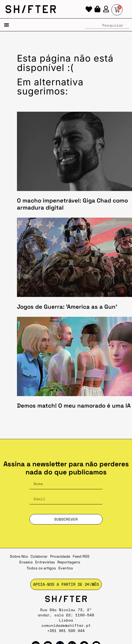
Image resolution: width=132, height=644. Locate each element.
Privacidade (60, 556)
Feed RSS (81, 556)
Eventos (66, 568)
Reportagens (69, 562)
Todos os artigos (41, 568)
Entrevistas (45, 562)
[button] (7, 25)
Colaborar (39, 556)
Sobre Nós (19, 556)
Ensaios (26, 562)
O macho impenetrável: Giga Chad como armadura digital (72, 204)
